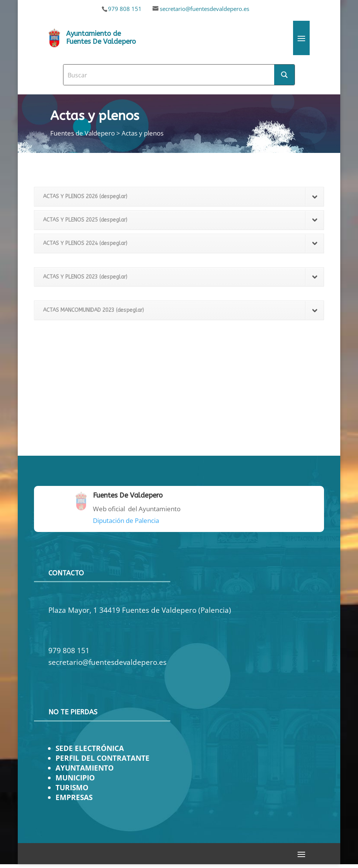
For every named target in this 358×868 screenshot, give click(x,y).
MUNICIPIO (75, 778)
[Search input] (169, 75)
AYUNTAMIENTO (85, 768)
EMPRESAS (74, 797)
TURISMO (72, 787)
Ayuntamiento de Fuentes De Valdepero (101, 38)
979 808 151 (125, 9)
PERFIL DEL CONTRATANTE (103, 758)
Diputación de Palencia (126, 520)
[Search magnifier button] (284, 75)
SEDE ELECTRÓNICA (90, 748)
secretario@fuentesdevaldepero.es (204, 9)
